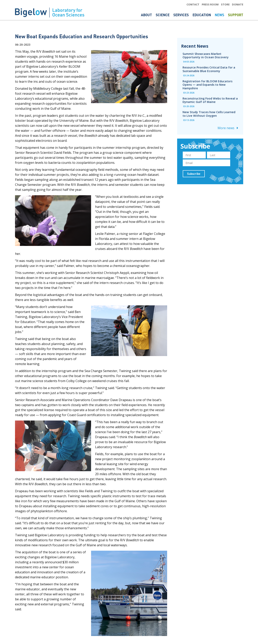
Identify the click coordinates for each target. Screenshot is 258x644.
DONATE (238, 4)
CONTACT (193, 4)
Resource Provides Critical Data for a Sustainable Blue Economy (209, 69)
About (147, 15)
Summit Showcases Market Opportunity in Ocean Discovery (206, 55)
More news (228, 128)
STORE (225, 4)
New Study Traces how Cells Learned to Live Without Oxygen (209, 114)
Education (202, 15)
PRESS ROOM (210, 4)
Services (181, 15)
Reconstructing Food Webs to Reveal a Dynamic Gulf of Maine (210, 100)
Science (163, 15)
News (220, 15)
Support (236, 15)
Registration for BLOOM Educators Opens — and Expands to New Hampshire (207, 85)
